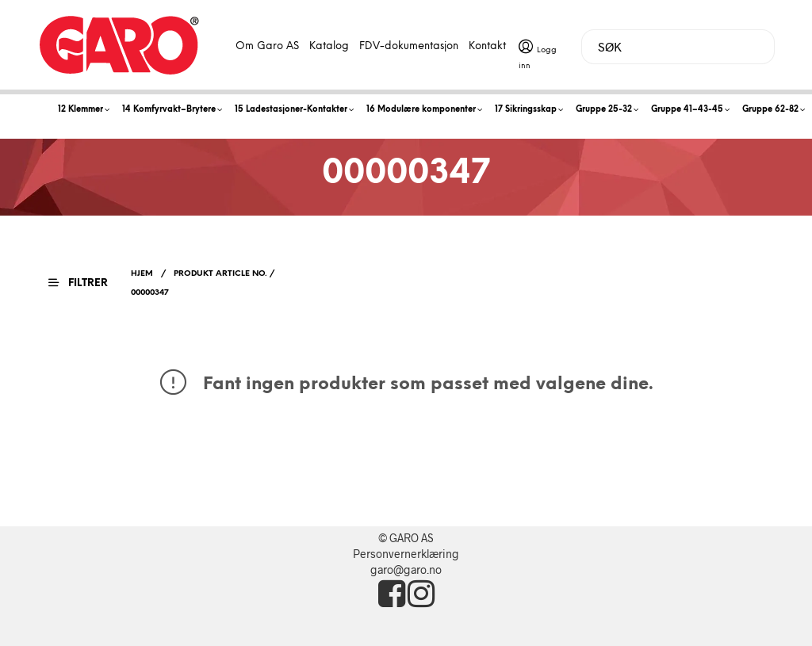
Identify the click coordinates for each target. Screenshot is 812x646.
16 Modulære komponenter (421, 110)
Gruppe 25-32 (604, 110)
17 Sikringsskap (526, 110)
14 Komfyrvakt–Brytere (169, 110)
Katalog (329, 46)
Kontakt (487, 46)
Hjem (142, 274)
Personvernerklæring (406, 554)
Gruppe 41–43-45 (687, 110)
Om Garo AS (267, 46)
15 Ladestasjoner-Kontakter (291, 110)
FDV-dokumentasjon (409, 46)
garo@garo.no (406, 570)
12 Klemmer (80, 110)
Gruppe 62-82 (770, 110)
